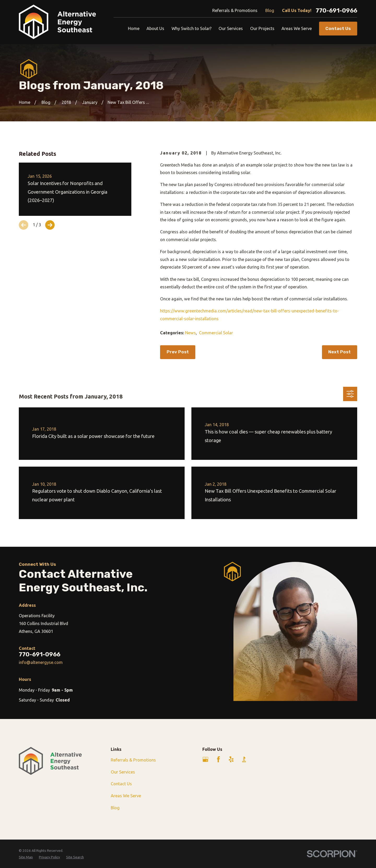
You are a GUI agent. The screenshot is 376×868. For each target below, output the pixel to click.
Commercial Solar (216, 333)
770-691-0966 (336, 11)
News (190, 333)
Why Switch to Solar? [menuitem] (192, 28)
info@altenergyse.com (41, 662)
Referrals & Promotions (235, 10)
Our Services (123, 772)
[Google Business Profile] (205, 759)
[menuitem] (26, 857)
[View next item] (50, 225)
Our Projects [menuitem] (262, 28)
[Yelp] (231, 759)
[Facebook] (218, 759)
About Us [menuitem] (155, 28)
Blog (270, 10)
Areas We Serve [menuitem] (297, 28)
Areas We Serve (126, 796)
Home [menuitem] (134, 28)
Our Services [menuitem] (231, 28)
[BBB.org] (244, 759)
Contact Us (121, 784)
